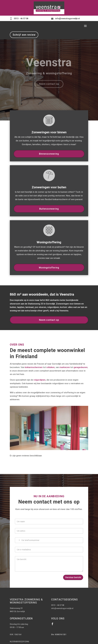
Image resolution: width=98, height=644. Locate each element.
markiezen (65, 367)
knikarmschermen (34, 367)
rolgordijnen (40, 380)
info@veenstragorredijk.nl (68, 19)
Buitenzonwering (49, 209)
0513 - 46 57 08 (21, 19)
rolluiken (50, 367)
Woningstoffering (49, 268)
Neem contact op (49, 320)
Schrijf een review (24, 35)
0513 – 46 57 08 (58, 605)
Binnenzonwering (49, 154)
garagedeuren (81, 367)
